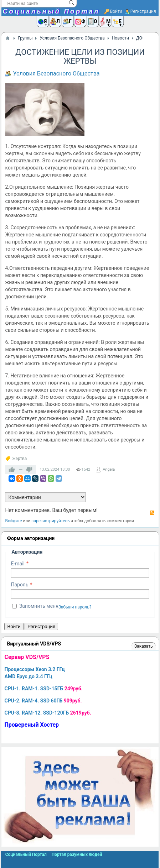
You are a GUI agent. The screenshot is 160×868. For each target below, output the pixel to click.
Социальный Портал (51, 11)
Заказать (143, 646)
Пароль (19, 585)
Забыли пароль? (75, 607)
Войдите (13, 521)
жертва (19, 459)
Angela (109, 469)
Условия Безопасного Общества (56, 74)
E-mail (18, 564)
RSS (152, 513)
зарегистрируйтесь (50, 521)
